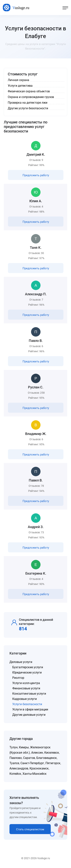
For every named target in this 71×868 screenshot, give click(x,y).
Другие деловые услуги (29, 715)
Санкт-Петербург (32, 763)
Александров (19, 768)
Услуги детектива (20, 86)
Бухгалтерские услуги (28, 667)
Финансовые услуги (26, 688)
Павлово (16, 758)
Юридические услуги (27, 672)
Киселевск (52, 753)
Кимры (24, 747)
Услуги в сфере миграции (30, 709)
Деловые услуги (21, 662)
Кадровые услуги (25, 699)
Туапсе (14, 763)
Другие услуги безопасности (28, 108)
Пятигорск (53, 763)
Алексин (37, 753)
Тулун (14, 747)
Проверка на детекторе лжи (28, 103)
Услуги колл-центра (26, 683)
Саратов (29, 758)
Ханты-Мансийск (35, 774)
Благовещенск (47, 758)
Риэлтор (18, 678)
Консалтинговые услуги (29, 694)
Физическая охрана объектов (29, 91)
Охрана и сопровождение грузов (31, 97)
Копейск (15, 774)
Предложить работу (36, 175)
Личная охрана (18, 80)
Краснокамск (39, 768)
